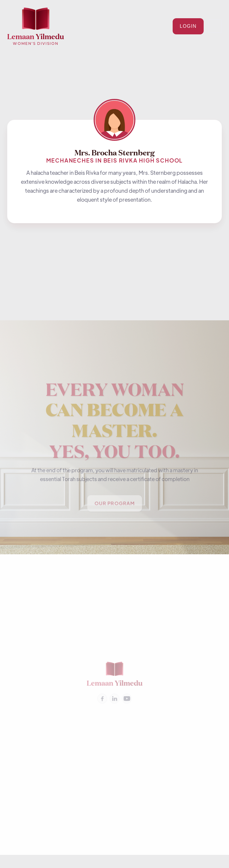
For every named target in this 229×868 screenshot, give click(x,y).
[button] (215, 26)
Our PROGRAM (114, 504)
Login (188, 26)
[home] (36, 26)
